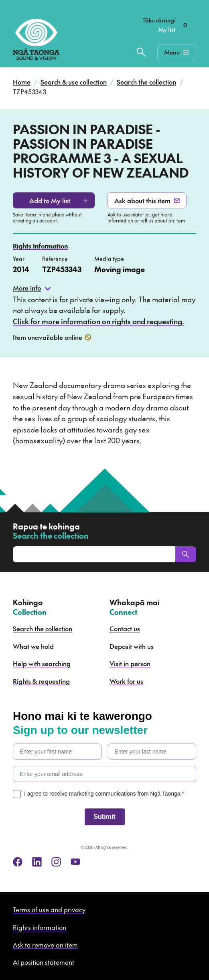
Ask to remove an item (45, 945)
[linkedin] (37, 862)
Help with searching (42, 663)
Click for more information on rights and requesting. (98, 321)
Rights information (40, 927)
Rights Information (40, 246)
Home (22, 82)
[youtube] (75, 862)
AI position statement (44, 962)
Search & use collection (74, 82)
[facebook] (18, 862)
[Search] (186, 554)
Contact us (125, 628)
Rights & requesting (41, 681)
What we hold (33, 646)
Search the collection (146, 82)
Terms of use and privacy (49, 909)
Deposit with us (132, 646)
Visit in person (130, 663)
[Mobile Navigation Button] (177, 52)
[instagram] (56, 862)
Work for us (126, 681)
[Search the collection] (141, 52)
